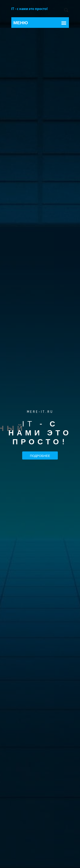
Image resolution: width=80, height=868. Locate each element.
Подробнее (40, 455)
